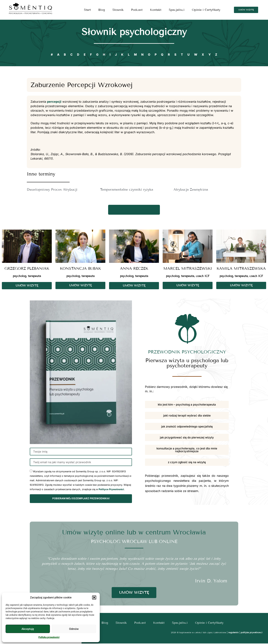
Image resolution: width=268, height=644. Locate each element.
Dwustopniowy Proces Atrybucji (52, 190)
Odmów (74, 629)
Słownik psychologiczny (134, 32)
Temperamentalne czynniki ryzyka (127, 190)
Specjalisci (177, 10)
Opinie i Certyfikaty (206, 10)
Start (87, 10)
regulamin (233, 633)
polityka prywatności (252, 633)
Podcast (137, 10)
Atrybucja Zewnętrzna (191, 190)
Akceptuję (28, 629)
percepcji (54, 102)
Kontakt (156, 10)
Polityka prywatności (49, 637)
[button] (94, 597)
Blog (102, 10)
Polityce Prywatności (111, 490)
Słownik (118, 10)
